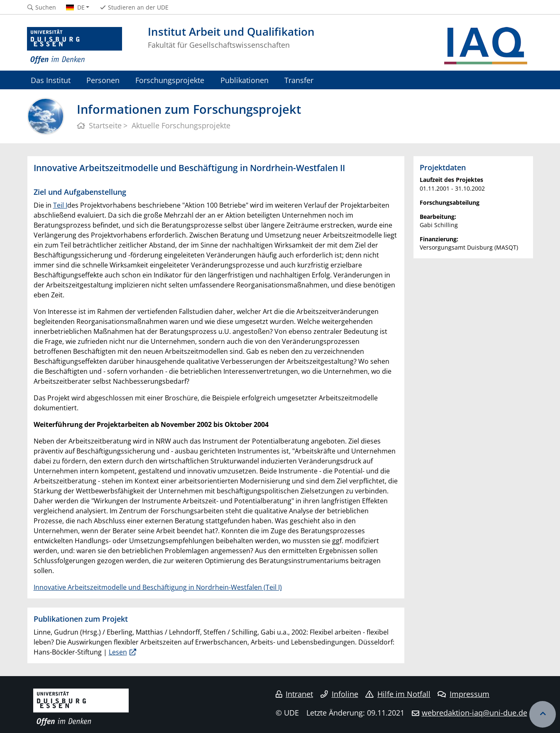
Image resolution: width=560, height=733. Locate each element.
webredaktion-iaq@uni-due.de (474, 713)
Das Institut (51, 80)
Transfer (299, 80)
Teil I (60, 205)
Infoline (339, 694)
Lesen (118, 652)
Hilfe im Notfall (398, 694)
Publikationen (245, 80)
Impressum (463, 694)
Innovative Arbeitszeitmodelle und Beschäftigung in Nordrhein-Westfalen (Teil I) (158, 587)
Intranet (294, 694)
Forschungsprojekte (170, 80)
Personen (103, 80)
